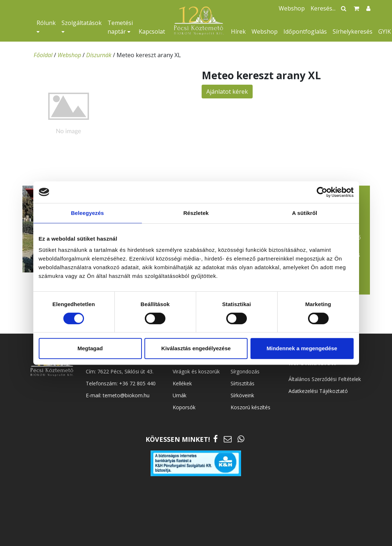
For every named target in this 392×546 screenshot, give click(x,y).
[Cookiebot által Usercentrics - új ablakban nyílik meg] (322, 192)
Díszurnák (99, 55)
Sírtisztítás (243, 383)
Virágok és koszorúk (196, 371)
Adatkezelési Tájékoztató (318, 391)
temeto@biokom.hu (126, 395)
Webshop (265, 31)
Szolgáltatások (82, 27)
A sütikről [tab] (305, 213)
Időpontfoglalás (305, 31)
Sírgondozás (245, 371)
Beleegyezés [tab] (87, 213)
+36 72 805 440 (137, 383)
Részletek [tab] (196, 213)
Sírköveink (242, 395)
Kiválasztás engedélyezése (196, 348)
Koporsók (184, 407)
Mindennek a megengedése (302, 348)
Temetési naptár (120, 27)
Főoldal (43, 55)
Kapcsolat (152, 31)
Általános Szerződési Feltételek (325, 379)
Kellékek (182, 383)
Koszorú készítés (250, 407)
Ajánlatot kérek (227, 92)
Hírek (238, 31)
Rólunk (46, 27)
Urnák (180, 395)
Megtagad (90, 348)
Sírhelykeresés (353, 31)
